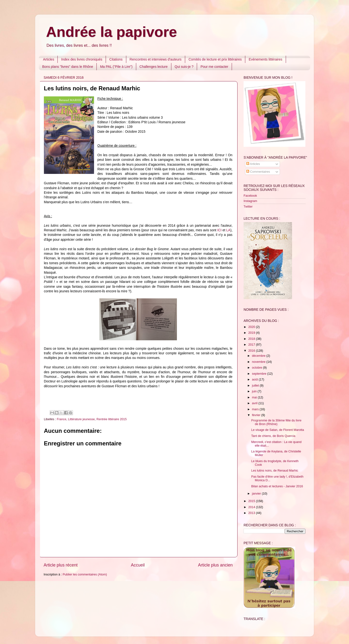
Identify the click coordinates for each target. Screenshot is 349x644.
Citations (116, 59)
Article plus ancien (215, 565)
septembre (260, 374)
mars (256, 409)
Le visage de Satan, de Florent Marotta (278, 430)
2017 (252, 345)
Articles (49, 59)
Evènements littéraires (266, 59)
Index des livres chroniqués (82, 59)
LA (228, 230)
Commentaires (258, 172)
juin (255, 391)
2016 (252, 351)
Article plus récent (61, 565)
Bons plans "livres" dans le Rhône (68, 67)
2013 (252, 513)
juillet (256, 386)
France (61, 419)
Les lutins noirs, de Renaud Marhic (275, 471)
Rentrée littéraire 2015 (112, 419)
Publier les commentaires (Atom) (85, 574)
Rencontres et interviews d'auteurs (156, 59)
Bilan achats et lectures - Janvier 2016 (277, 486)
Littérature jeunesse (81, 419)
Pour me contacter (214, 67)
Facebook (250, 196)
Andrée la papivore (111, 32)
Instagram (250, 201)
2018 (252, 339)
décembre (259, 356)
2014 (252, 507)
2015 (252, 501)
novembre (259, 362)
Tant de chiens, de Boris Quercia (273, 436)
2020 (252, 327)
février (257, 415)
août (255, 380)
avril (255, 403)
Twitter (248, 207)
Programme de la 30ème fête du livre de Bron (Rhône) (276, 422)
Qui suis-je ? (184, 67)
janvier (257, 494)
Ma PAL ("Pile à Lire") (116, 67)
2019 (252, 333)
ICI (219, 230)
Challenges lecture (154, 67)
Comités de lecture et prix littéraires (215, 59)
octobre (258, 368)
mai (255, 397)
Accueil (138, 565)
